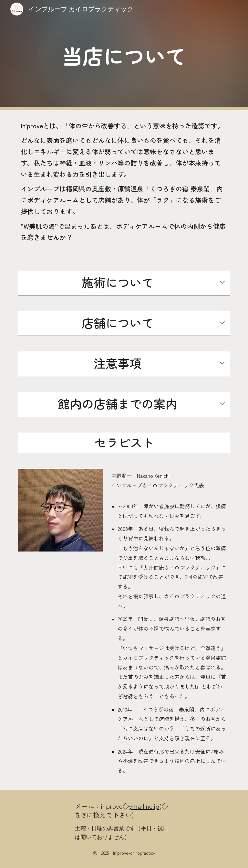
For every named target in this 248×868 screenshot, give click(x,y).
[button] (222, 283)
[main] (124, 55)
